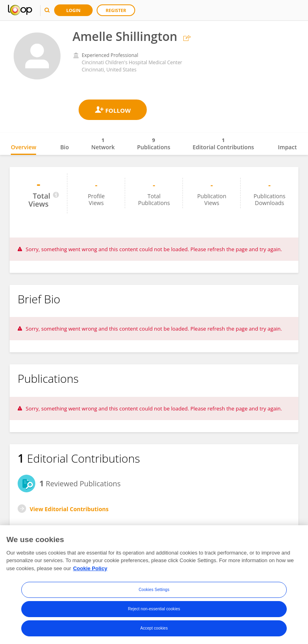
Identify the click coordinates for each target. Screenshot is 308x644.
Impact (287, 147)
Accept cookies (154, 631)
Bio (65, 147)
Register (116, 10)
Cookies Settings (154, 592)
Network (103, 144)
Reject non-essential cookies (154, 612)
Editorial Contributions (223, 144)
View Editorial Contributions (69, 509)
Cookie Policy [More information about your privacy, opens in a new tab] (90, 571)
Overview (23, 147)
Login (73, 10)
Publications (154, 144)
